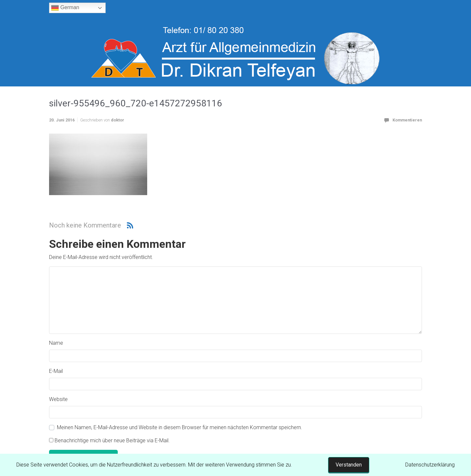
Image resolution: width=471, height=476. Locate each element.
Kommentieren (407, 120)
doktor (118, 120)
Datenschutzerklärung (430, 465)
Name (56, 343)
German (65, 8)
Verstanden (349, 465)
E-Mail (56, 371)
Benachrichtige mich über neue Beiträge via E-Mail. (112, 440)
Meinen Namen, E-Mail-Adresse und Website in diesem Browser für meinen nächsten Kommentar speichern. (180, 427)
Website (58, 399)
